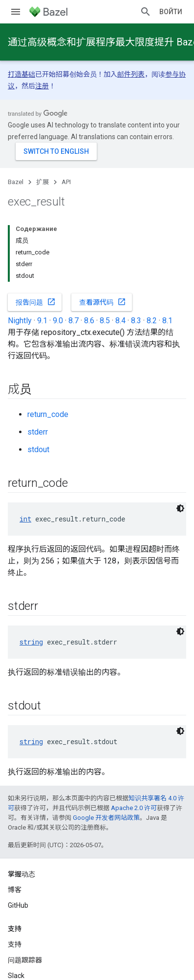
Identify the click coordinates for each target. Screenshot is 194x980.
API (66, 182)
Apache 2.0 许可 (134, 808)
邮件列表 (131, 74)
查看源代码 (103, 302)
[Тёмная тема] (180, 508)
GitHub (18, 905)
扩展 (43, 182)
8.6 (89, 321)
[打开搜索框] (146, 12)
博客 (15, 890)
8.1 (167, 321)
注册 (42, 86)
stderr (38, 432)
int (25, 519)
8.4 (120, 321)
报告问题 (36, 302)
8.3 (136, 321)
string (31, 642)
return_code (48, 414)
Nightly (20, 321)
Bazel (16, 182)
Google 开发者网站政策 (106, 818)
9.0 (58, 321)
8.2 (152, 321)
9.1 (42, 321)
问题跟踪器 (25, 960)
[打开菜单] (16, 12)
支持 (15, 944)
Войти (171, 12)
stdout (38, 449)
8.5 (105, 321)
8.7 (74, 321)
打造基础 (22, 74)
